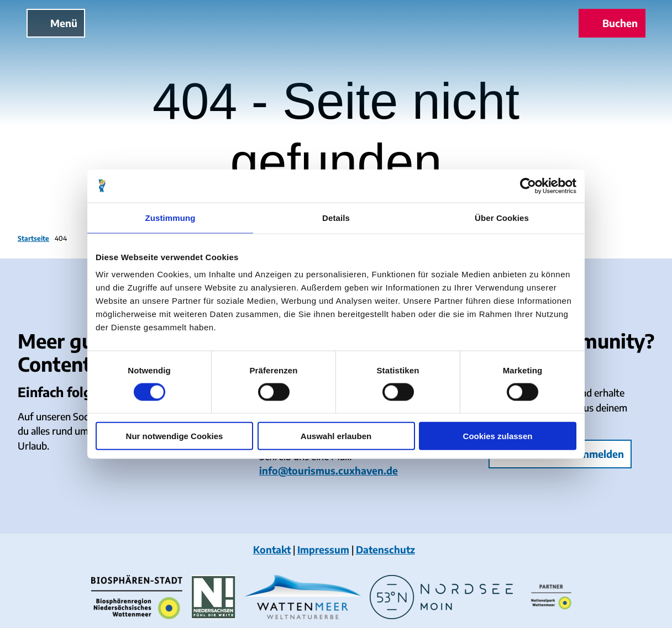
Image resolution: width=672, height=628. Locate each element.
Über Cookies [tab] (502, 217)
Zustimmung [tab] (170, 217)
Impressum (323, 550)
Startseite (33, 238)
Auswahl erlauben (336, 436)
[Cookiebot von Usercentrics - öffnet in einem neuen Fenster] (528, 186)
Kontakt (272, 550)
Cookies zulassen (498, 436)
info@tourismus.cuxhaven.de (329, 471)
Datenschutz (385, 550)
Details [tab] (336, 217)
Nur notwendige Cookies (175, 436)
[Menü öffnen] (56, 23)
